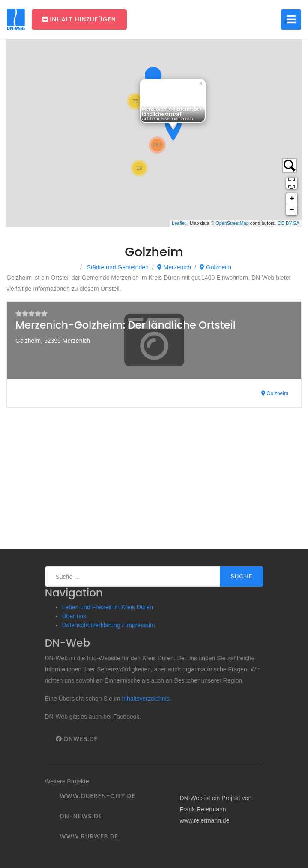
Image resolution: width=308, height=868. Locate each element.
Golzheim (215, 267)
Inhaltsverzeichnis (145, 699)
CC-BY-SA (288, 223)
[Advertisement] (154, 485)
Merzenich (174, 267)
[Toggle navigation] (291, 20)
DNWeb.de (77, 739)
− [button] (292, 210)
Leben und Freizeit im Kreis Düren (108, 607)
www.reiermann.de (204, 820)
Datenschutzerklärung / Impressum (109, 625)
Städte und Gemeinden (117, 267)
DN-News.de (81, 816)
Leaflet (179, 223)
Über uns (74, 616)
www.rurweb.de (89, 836)
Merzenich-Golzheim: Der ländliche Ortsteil (126, 325)
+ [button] (292, 199)
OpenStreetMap (232, 223)
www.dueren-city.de (98, 796)
